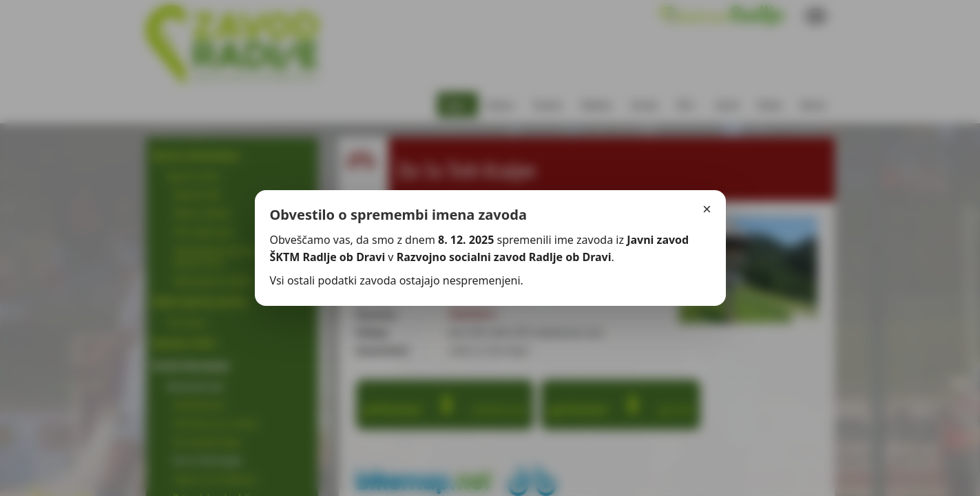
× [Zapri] (707, 209)
